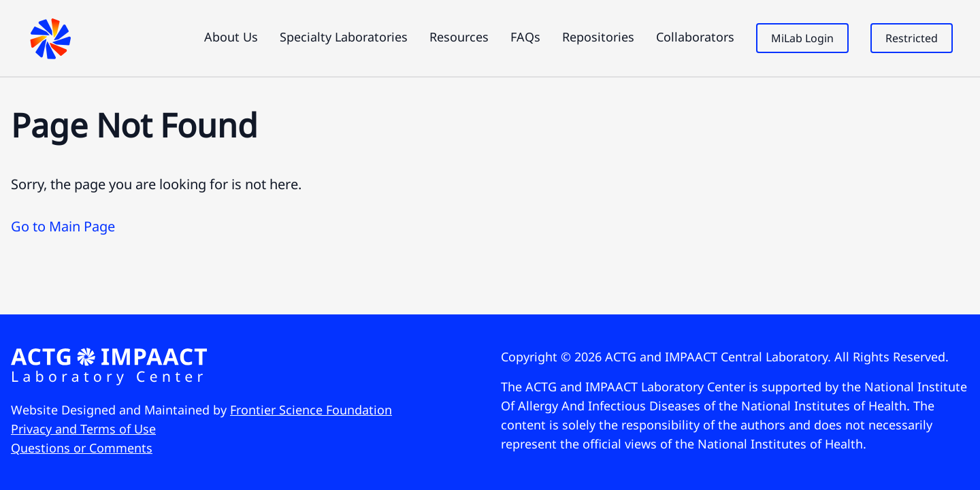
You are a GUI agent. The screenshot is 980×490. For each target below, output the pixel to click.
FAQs (525, 37)
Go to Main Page (63, 226)
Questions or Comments (82, 448)
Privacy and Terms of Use (83, 429)
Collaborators (695, 37)
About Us (231, 37)
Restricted (912, 38)
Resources (459, 37)
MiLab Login (802, 38)
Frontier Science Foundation (311, 410)
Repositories (598, 37)
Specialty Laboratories (344, 37)
